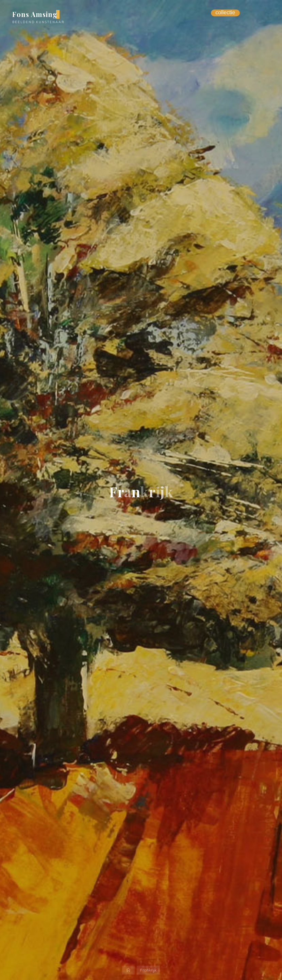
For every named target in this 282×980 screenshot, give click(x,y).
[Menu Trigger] (225, 13)
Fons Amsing (35, 14)
